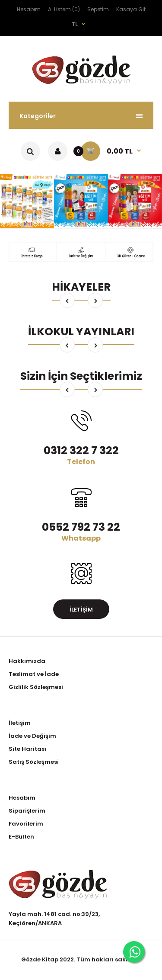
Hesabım (29, 9)
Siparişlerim (27, 811)
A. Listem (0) (64, 9)
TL (75, 24)
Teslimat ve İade (34, 674)
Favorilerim (26, 824)
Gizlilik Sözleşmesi (36, 687)
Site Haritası (27, 749)
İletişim (81, 610)
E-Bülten (21, 837)
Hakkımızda (27, 661)
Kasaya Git (131, 9)
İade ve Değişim (32, 736)
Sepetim (98, 9)
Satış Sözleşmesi (34, 762)
